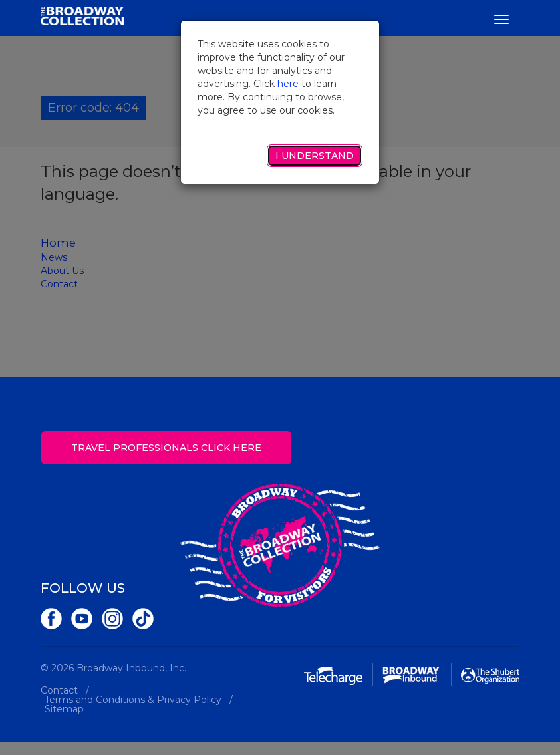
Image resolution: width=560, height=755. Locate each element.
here (288, 84)
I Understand (315, 156)
